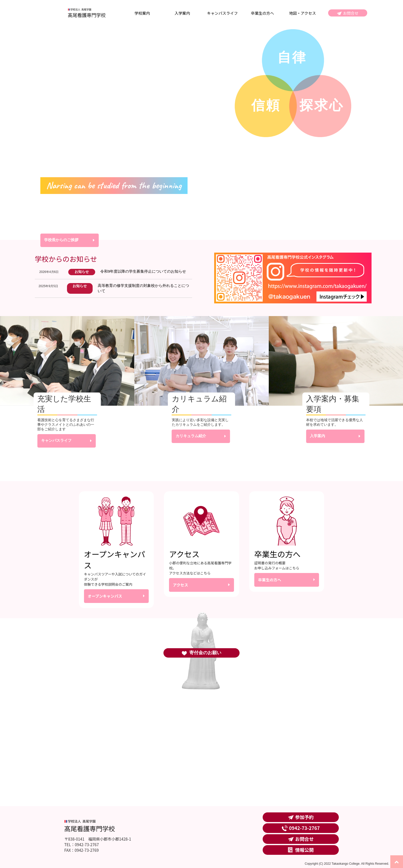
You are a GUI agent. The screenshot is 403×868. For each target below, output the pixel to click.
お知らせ (82, 272)
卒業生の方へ (263, 13)
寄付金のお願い (205, 653)
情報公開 (304, 850)
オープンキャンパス (105, 596)
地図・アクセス (303, 13)
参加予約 (304, 817)
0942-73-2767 (304, 828)
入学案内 (182, 13)
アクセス (180, 585)
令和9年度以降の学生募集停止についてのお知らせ (143, 271)
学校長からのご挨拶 (61, 240)
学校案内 (142, 13)
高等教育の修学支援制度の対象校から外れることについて (143, 288)
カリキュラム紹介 (191, 436)
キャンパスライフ (222, 13)
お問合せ (351, 13)
